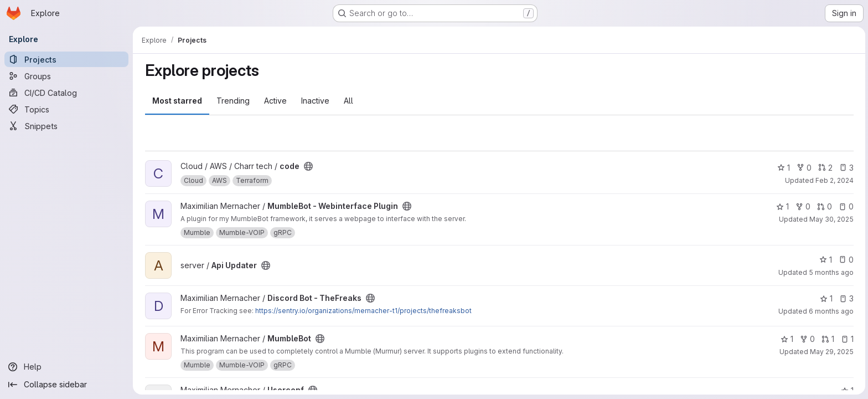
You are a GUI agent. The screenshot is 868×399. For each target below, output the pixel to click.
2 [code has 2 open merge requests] (824, 168)
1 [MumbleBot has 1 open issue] (846, 339)
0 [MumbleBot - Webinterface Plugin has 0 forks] (802, 206)
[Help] (66, 367)
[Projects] (66, 59)
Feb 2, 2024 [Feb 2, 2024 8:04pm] (833, 180)
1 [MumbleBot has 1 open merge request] (827, 339)
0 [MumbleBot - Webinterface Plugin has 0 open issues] (845, 206)
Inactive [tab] (314, 101)
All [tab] (347, 101)
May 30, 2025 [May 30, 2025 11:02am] (830, 219)
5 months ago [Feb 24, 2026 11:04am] (830, 272)
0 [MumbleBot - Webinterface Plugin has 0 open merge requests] (823, 206)
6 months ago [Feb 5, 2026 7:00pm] (830, 311)
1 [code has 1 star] (782, 168)
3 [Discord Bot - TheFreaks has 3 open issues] (845, 298)
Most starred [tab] (176, 101)
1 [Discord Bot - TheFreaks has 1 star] (825, 298)
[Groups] (66, 76)
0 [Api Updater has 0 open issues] (845, 260)
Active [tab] (274, 101)
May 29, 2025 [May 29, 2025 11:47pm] (831, 352)
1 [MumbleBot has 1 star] (786, 339)
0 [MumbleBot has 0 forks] (806, 339)
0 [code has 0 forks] (803, 168)
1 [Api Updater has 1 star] (825, 260)
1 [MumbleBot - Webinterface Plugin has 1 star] (781, 206)
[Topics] (66, 109)
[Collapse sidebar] (66, 385)
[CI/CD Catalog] (66, 93)
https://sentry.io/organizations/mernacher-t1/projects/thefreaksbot (362, 311)
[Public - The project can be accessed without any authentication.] (307, 166)
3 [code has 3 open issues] (845, 168)
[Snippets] (66, 126)
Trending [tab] (232, 101)
